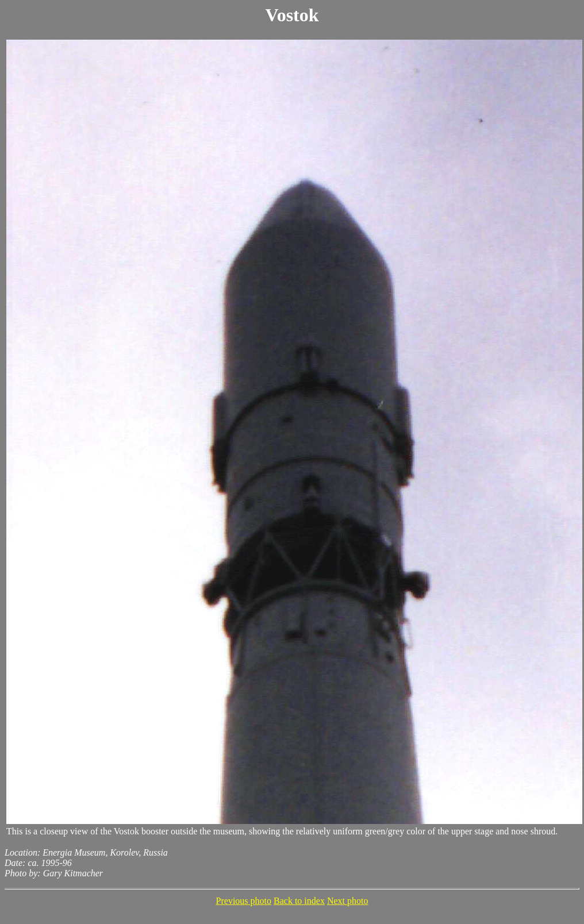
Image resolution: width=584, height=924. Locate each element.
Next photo (348, 901)
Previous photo (244, 901)
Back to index (299, 901)
